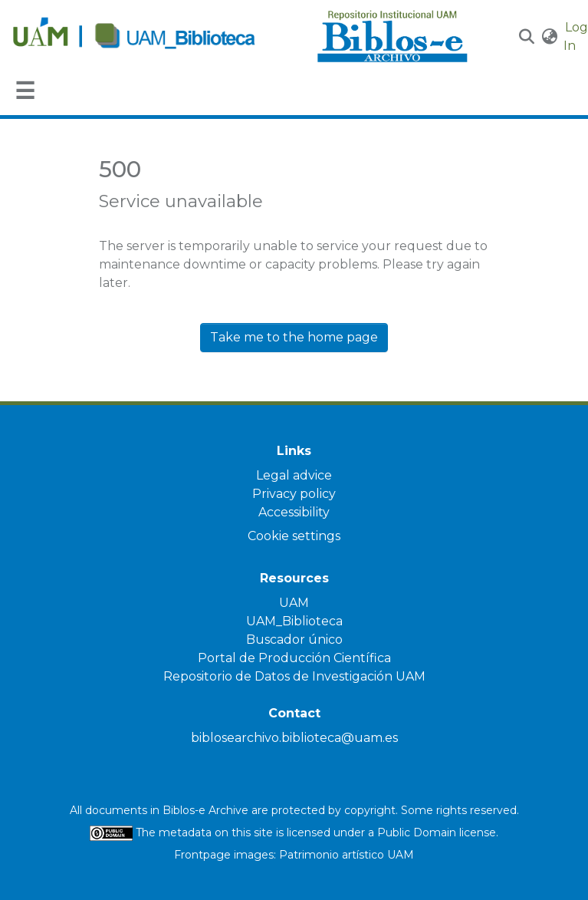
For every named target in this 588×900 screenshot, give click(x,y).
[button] (527, 37)
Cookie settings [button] (294, 536)
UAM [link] (294, 603)
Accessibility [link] (294, 512)
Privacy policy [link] (294, 494)
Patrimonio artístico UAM (347, 855)
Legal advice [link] (294, 475)
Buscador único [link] (294, 640)
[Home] (156, 37)
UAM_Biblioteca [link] (294, 621)
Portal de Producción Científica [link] (294, 658)
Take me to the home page (294, 337)
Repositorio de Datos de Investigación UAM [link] (294, 676)
